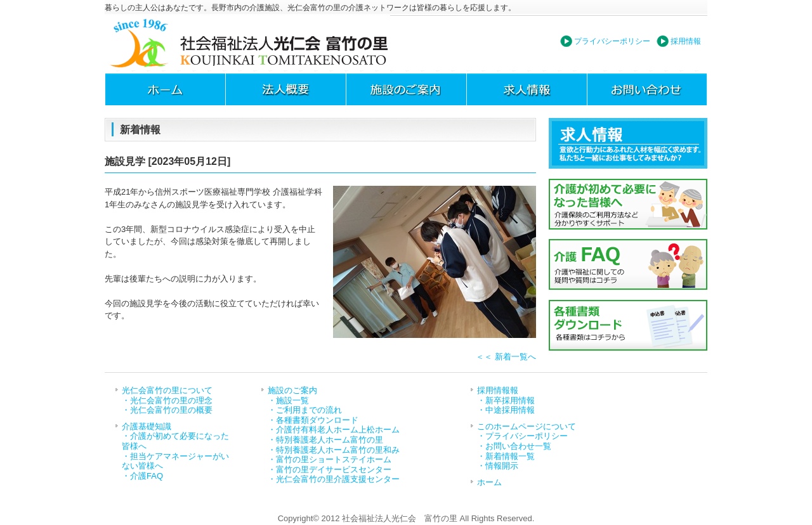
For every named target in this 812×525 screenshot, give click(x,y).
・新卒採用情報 (506, 400)
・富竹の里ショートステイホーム (330, 459)
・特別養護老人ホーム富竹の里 (325, 440)
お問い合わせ (647, 89)
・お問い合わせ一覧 (514, 446)
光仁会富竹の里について (167, 390)
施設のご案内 (406, 89)
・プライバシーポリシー (522, 436)
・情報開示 (498, 466)
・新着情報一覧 (506, 456)
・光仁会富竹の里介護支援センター (334, 479)
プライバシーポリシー (612, 41)
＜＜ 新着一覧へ (506, 357)
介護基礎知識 (147, 426)
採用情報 (686, 41)
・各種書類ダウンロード (313, 420)
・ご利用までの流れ (305, 410)
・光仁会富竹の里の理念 (167, 400)
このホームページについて (527, 426)
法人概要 (285, 89)
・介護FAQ (142, 476)
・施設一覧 (288, 400)
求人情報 (527, 89)
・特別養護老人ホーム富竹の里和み (334, 450)
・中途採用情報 (506, 410)
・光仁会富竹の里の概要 (167, 410)
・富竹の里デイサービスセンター (330, 470)
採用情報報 (498, 390)
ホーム (165, 89)
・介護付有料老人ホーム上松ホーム (334, 430)
